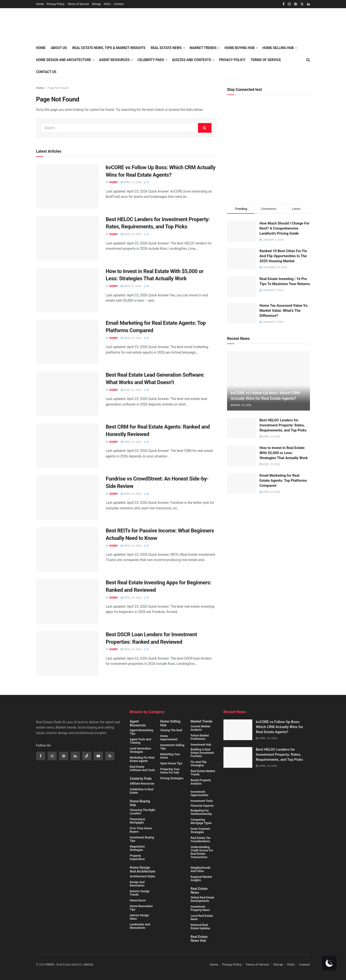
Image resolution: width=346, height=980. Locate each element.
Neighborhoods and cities (201, 869)
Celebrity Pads (141, 779)
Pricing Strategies (172, 778)
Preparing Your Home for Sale (170, 771)
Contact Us (46, 72)
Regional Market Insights (201, 879)
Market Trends (201, 721)
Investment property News (200, 908)
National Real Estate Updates (200, 927)
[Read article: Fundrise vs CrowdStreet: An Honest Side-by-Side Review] (67, 498)
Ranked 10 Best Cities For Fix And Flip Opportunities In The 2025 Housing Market (283, 256)
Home (40, 4)
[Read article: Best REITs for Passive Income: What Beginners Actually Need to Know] (67, 549)
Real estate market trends (203, 773)
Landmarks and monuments (140, 926)
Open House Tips (171, 763)
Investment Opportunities (199, 793)
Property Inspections (137, 857)
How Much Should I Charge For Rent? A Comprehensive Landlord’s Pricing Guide (284, 228)
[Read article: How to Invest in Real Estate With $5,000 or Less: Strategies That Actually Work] (67, 290)
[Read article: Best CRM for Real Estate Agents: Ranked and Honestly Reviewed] (67, 446)
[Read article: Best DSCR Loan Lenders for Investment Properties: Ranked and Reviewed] (67, 653)
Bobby (114, 182)
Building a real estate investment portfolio (202, 753)
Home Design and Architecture (64, 60)
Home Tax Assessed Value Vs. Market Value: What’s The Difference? (284, 311)
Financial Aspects (202, 806)
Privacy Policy (56, 4)
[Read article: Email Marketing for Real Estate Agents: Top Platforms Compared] (67, 342)
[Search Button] (205, 128)
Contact (119, 4)
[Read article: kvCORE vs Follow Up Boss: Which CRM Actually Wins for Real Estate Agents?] (67, 186)
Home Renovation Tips (141, 908)
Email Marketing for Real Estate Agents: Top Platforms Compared (283, 481)
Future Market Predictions (200, 737)
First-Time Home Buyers (141, 830)
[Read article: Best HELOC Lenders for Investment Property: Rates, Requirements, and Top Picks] (67, 238)
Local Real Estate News (202, 918)
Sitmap (96, 4)
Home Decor (138, 900)
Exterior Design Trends (140, 893)
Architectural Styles (142, 876)
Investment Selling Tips (172, 747)
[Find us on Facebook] (41, 756)
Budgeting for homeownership (201, 812)
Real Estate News (199, 891)
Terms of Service (78, 4)
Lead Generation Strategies (140, 750)
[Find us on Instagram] (52, 756)
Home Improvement (169, 738)
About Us (59, 48)
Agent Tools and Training (140, 741)
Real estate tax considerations (200, 840)
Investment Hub (201, 745)
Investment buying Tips (142, 839)
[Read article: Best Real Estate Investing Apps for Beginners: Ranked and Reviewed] (67, 601)
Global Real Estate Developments (202, 899)
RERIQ (50, 965)
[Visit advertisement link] (269, 153)
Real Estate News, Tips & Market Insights (109, 48)
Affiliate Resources (142, 784)
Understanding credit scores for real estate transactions (202, 852)
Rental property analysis (201, 782)
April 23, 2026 (131, 182)
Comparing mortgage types (201, 821)
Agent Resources (114, 60)
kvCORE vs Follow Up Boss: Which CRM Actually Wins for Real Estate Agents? (280, 727)
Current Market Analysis (200, 728)
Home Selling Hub (170, 723)
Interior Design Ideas (139, 917)
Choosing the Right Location (142, 812)
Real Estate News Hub (199, 939)
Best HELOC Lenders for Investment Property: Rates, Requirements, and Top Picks (283, 425)
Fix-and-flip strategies (198, 764)
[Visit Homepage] (91, 25)
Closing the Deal (171, 730)
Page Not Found (58, 88)
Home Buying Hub (140, 803)
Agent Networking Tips (141, 732)
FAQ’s (107, 4)
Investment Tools (202, 801)
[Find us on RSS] (110, 756)
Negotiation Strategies (137, 848)
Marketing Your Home (170, 756)
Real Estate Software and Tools (142, 768)
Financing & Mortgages (137, 821)
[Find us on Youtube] (98, 756)
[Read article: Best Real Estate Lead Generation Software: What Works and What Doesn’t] (67, 394)
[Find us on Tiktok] (87, 756)
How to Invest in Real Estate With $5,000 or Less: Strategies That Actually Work (284, 453)
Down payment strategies (200, 830)
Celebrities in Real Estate (142, 791)
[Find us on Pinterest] (64, 756)
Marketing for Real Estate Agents (142, 759)
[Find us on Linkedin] (75, 756)
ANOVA (88, 965)
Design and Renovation (137, 884)
